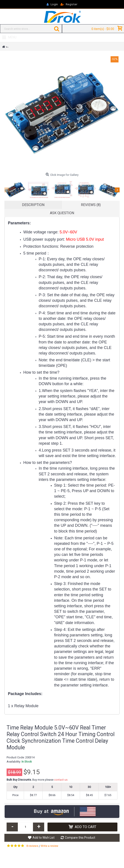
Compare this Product (80, 838)
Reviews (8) (91, 205)
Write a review (49, 846)
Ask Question (62, 213)
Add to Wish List (44, 838)
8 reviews (32, 846)
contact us (61, 780)
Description (33, 205)
